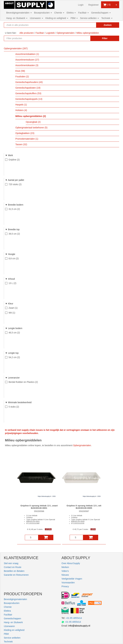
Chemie (59, 13)
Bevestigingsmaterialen (19, 13)
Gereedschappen (101, 13)
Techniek (107, 18)
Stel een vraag (11, 563)
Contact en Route (13, 567)
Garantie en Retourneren (16, 575)
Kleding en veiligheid (57, 18)
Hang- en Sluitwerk (17, 18)
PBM (74, 18)
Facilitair (83, 13)
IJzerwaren (36, 18)
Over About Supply (71, 563)
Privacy (65, 586)
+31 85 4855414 (74, 618)
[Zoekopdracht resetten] (90, 25)
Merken (65, 567)
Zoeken (108, 25)
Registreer (94, 5)
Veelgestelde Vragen (72, 579)
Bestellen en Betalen (14, 571)
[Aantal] (32, 537)
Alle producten (27, 33)
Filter (105, 38)
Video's (65, 571)
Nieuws (65, 575)
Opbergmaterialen (82, 445)
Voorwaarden (68, 583)
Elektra (71, 13)
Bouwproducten (43, 13)
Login (81, 5)
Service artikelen (89, 18)
